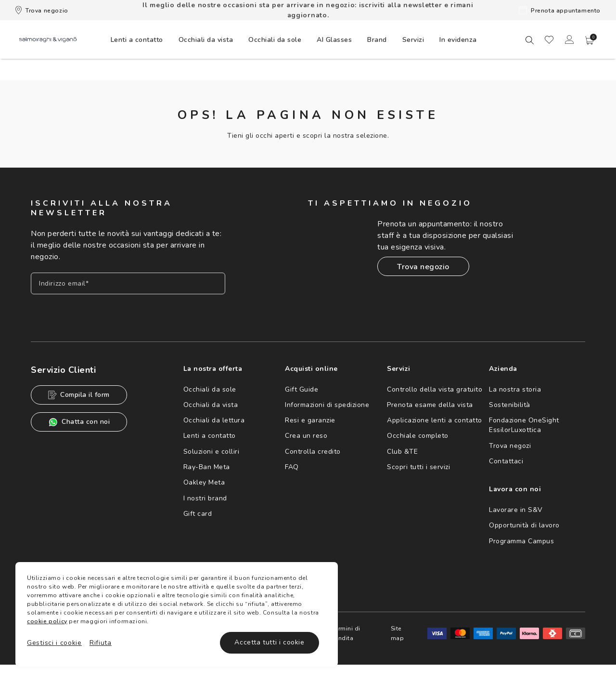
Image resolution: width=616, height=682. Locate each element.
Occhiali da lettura (214, 420)
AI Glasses (334, 40)
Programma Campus (521, 541)
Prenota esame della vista (430, 405)
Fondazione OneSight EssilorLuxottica (524, 425)
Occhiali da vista (211, 405)
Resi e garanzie (310, 420)
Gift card (198, 514)
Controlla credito (313, 452)
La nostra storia (515, 389)
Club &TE (402, 452)
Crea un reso (306, 436)
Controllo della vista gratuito (435, 389)
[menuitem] (137, 39)
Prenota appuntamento (560, 10)
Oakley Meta (204, 482)
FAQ (292, 467)
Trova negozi (510, 446)
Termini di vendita (346, 633)
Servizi (413, 40)
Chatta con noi (79, 422)
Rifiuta (101, 643)
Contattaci (506, 461)
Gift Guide (302, 389)
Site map (398, 633)
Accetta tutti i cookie (269, 642)
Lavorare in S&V (516, 510)
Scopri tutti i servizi (418, 467)
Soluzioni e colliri (212, 452)
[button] (590, 40)
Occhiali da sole (210, 389)
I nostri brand (205, 498)
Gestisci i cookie (54, 643)
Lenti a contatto (210, 436)
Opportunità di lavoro (524, 525)
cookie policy (47, 621)
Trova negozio (42, 10)
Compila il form (79, 395)
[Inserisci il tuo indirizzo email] (128, 283)
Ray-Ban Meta (207, 467)
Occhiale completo (418, 436)
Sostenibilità (510, 405)
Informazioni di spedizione (327, 405)
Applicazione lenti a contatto (435, 420)
